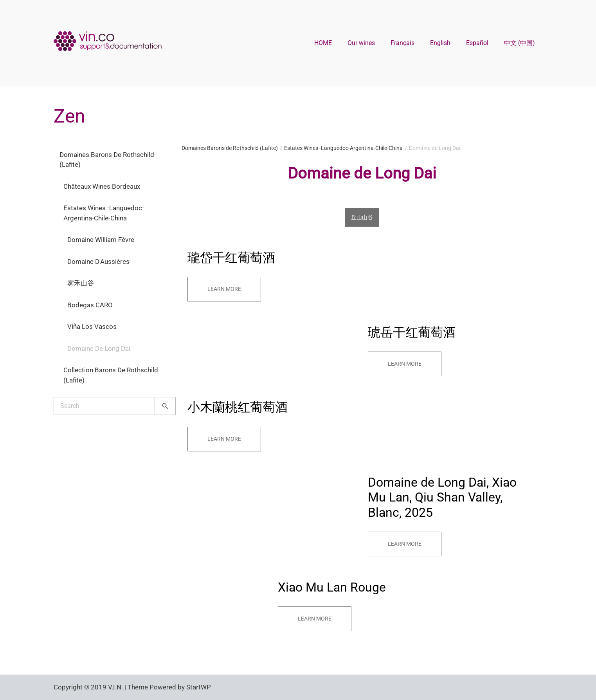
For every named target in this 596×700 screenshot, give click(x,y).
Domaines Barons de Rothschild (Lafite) (107, 160)
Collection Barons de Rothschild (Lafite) (111, 375)
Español (477, 43)
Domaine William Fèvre (101, 240)
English (440, 43)
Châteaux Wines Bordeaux (102, 186)
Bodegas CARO (90, 305)
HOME (323, 43)
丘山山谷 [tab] (362, 217)
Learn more (224, 289)
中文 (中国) (519, 43)
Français (402, 43)
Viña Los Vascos (92, 327)
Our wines (361, 43)
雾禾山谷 (81, 283)
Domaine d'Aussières (98, 262)
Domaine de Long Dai (99, 348)
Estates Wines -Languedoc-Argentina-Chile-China (104, 213)
